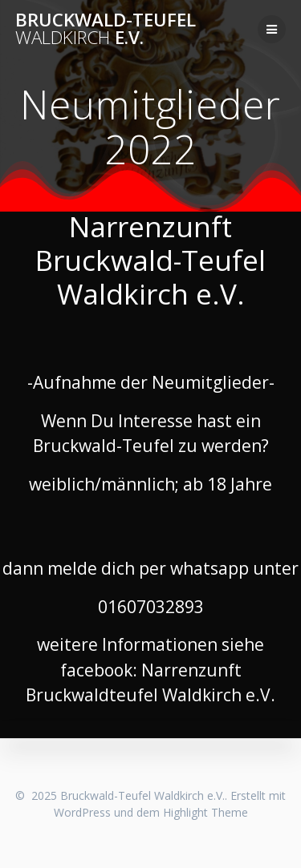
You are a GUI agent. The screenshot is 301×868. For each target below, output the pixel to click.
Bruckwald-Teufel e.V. (106, 29)
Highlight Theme (205, 812)
